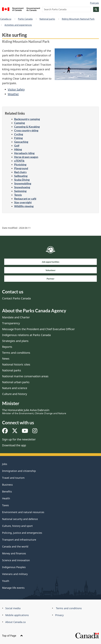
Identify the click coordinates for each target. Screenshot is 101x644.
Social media (13, 608)
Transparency (11, 323)
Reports (7, 347)
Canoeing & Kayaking (27, 127)
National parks (47, 19)
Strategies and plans (15, 341)
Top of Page (13, 636)
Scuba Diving (22, 180)
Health (6, 498)
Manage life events (13, 588)
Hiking (18, 149)
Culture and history (15, 394)
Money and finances (14, 553)
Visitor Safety (16, 89)
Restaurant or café (25, 199)
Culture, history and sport (17, 526)
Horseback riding (24, 153)
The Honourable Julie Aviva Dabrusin (34, 412)
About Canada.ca (15, 622)
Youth (6, 581)
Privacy (59, 615)
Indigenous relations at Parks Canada (26, 335)
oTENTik (19, 161)
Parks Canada (25, 19)
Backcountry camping (27, 119)
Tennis (18, 195)
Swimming (20, 191)
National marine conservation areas (25, 376)
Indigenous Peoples (14, 567)
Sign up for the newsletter (19, 439)
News (6, 359)
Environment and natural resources (23, 512)
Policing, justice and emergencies (22, 533)
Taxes (5, 505)
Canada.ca (6, 19)
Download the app (14, 445)
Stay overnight (23, 202)
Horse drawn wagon (26, 157)
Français (94, 3)
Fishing (18, 138)
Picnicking (20, 165)
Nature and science (15, 388)
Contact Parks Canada (16, 298)
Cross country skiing (26, 130)
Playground (21, 168)
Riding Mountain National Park (78, 19)
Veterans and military (15, 574)
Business (7, 485)
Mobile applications (17, 615)
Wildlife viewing (24, 206)
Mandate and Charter (16, 317)
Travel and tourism (13, 478)
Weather (13, 94)
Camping (20, 123)
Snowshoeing (22, 187)
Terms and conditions (16, 353)
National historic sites (16, 364)
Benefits (7, 491)
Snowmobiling (23, 183)
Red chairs (20, 172)
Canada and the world (15, 546)
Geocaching (21, 142)
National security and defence (20, 519)
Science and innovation (16, 560)
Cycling (19, 134)
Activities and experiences (18, 25)
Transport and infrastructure (19, 540)
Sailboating (21, 176)
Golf (17, 146)
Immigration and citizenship (19, 471)
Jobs (5, 464)
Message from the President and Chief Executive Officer (38, 329)
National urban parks (16, 382)
